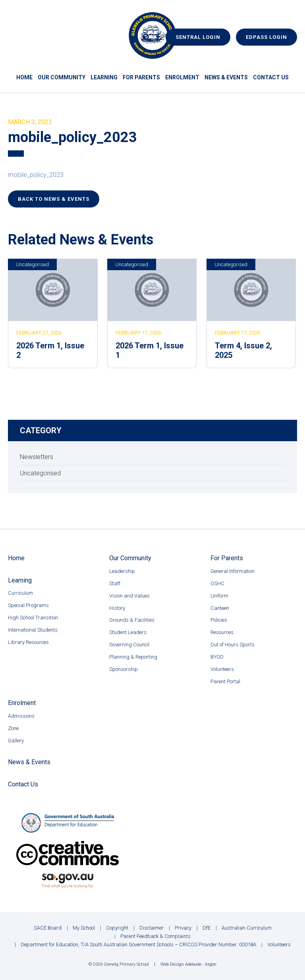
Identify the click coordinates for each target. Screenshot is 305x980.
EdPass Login (266, 37)
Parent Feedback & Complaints (155, 936)
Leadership (122, 571)
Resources (222, 632)
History (117, 608)
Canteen (220, 608)
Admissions (21, 716)
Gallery (16, 741)
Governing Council (129, 645)
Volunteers (222, 669)
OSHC (217, 583)
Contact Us (271, 77)
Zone (13, 728)
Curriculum (20, 593)
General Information (233, 571)
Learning (104, 77)
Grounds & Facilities (132, 620)
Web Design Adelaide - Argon (188, 964)
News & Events (226, 77)
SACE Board (48, 928)
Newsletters (37, 457)
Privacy (183, 928)
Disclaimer (152, 928)
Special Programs (28, 605)
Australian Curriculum (247, 928)
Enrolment (182, 77)
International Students (33, 630)
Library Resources (28, 642)
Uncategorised (32, 264)
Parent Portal (225, 681)
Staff (115, 583)
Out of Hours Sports (233, 645)
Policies (219, 620)
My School (84, 928)
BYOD (217, 657)
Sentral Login (198, 37)
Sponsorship (124, 669)
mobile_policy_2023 (36, 175)
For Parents (141, 77)
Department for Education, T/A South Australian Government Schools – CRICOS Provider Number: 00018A (138, 944)
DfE (207, 928)
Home (24, 77)
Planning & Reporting (133, 657)
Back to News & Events (54, 199)
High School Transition (33, 618)
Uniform (219, 596)
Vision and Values (129, 596)
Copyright (117, 928)
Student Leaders (128, 632)
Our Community (62, 77)
